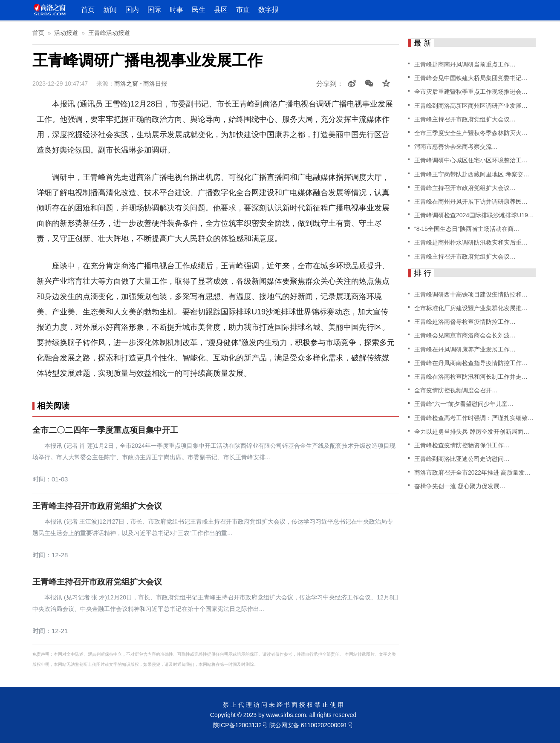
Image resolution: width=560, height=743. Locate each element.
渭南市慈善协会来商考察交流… (456, 147)
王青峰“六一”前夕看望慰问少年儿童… (464, 404)
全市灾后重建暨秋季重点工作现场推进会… (471, 92)
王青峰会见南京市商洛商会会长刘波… (465, 335)
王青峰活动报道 (109, 33)
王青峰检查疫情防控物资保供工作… (462, 445)
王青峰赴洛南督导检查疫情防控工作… (465, 322)
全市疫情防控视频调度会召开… (456, 390)
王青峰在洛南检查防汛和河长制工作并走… (471, 377)
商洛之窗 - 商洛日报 (141, 84)
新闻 (110, 10)
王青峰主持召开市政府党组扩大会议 (97, 506)
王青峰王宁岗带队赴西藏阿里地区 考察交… (472, 174)
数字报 (268, 10)
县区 (221, 10)
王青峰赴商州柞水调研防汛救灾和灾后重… (471, 242)
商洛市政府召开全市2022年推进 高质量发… (472, 472)
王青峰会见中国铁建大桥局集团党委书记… (471, 78)
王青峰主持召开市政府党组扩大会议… (465, 119)
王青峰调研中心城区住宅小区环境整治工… (471, 160)
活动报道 (66, 33)
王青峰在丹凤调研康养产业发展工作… (465, 349)
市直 (243, 10)
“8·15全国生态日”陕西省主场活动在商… (467, 229)
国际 (154, 10)
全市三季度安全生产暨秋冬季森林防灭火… (471, 133)
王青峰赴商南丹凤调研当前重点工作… (465, 64)
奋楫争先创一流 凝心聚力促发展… (460, 486)
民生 (199, 10)
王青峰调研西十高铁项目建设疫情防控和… (471, 294)
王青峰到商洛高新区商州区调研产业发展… (471, 106)
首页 (88, 10)
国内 (132, 10)
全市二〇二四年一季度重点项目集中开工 (105, 430)
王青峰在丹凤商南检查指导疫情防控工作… (471, 363)
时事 (176, 10)
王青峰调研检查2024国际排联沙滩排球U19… (474, 215)
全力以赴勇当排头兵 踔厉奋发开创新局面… (472, 432)
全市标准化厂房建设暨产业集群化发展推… (471, 308)
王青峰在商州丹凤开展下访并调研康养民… (471, 202)
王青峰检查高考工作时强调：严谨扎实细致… (474, 418)
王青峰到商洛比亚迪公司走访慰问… (462, 459)
